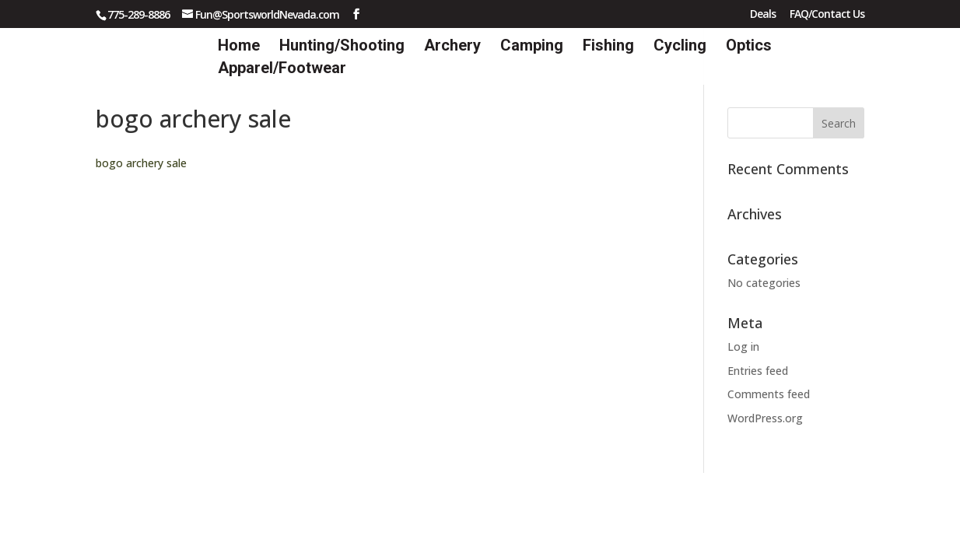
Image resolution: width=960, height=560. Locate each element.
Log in (743, 346)
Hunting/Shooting (342, 47)
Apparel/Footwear (282, 70)
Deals (763, 15)
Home (239, 47)
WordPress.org (765, 418)
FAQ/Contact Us (827, 15)
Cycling (680, 47)
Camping (532, 47)
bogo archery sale (141, 163)
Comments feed (769, 394)
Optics (749, 47)
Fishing (608, 47)
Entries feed (758, 371)
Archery (452, 47)
